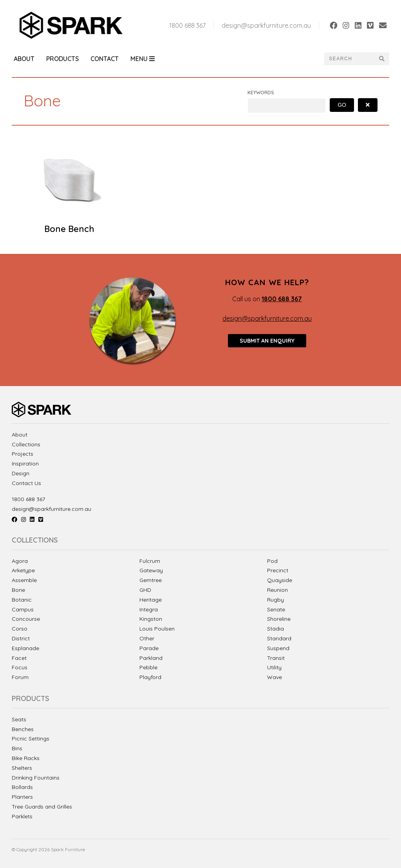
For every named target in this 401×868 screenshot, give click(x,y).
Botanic (22, 600)
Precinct (278, 570)
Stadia (275, 629)
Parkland (151, 658)
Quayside (280, 580)
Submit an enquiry (267, 341)
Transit (276, 658)
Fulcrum (150, 561)
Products (62, 59)
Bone (18, 590)
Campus (23, 609)
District (21, 638)
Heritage (151, 600)
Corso (20, 629)
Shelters (22, 768)
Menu (143, 59)
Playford (150, 677)
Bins (17, 748)
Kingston (151, 619)
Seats (19, 720)
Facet (19, 658)
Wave (275, 677)
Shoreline (279, 619)
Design (21, 474)
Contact (105, 59)
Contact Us (26, 483)
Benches (23, 729)
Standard (279, 638)
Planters (22, 797)
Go (342, 105)
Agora (20, 561)
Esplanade (25, 648)
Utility (274, 667)
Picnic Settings (31, 739)
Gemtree (151, 580)
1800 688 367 (187, 25)
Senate (276, 609)
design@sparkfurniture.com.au (266, 25)
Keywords (261, 93)
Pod (272, 561)
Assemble (24, 580)
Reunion (277, 590)
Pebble (148, 667)
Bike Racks (26, 758)
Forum (20, 677)
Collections (26, 445)
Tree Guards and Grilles (42, 807)
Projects (23, 454)
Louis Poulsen (157, 629)
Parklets (22, 817)
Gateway (151, 570)
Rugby (275, 600)
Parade (149, 648)
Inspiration (25, 464)
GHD (145, 590)
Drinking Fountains (36, 778)
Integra (149, 609)
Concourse (26, 619)
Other (147, 638)
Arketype (23, 570)
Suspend (278, 648)
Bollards (22, 787)
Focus (20, 667)
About (24, 59)
